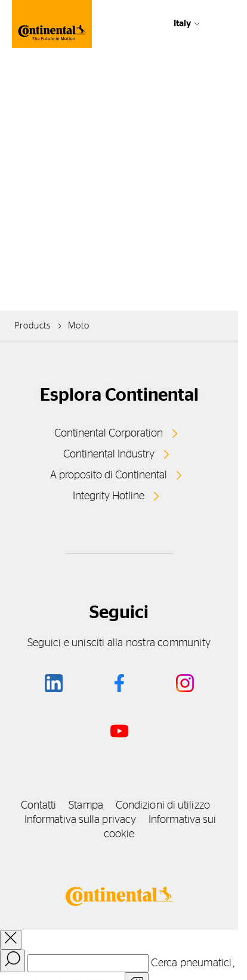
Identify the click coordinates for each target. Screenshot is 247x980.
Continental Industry (109, 454)
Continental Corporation (109, 434)
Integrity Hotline (109, 496)
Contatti (39, 806)
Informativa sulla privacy (80, 820)
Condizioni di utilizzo (163, 806)
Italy (182, 24)
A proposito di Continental (109, 475)
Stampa (86, 806)
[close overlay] (11, 940)
